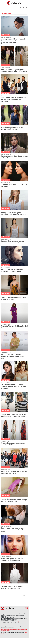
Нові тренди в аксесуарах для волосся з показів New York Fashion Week (14, 530)
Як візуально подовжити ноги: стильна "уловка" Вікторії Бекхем (14, 70)
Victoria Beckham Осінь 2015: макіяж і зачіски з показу (12, 559)
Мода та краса (5, 35)
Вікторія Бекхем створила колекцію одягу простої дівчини (13, 214)
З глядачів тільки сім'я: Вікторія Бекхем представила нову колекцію (13, 99)
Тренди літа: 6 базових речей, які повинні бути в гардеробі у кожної (14, 416)
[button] (24, 7)
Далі (25, 596)
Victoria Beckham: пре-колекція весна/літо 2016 (13, 444)
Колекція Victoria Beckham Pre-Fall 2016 (14, 327)
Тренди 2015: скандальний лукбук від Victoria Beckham (14, 501)
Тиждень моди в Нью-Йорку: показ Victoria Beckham (14, 157)
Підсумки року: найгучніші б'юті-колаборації (14, 185)
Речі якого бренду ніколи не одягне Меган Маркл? (12, 129)
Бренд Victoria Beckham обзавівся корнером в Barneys (14, 472)
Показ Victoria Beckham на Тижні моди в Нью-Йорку (14, 299)
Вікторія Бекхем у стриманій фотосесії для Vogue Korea (12, 270)
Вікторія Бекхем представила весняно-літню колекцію (12, 242)
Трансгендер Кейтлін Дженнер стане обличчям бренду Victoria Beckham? (13, 386)
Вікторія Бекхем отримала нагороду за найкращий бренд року (13, 356)
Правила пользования (5, 629)
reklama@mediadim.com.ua (23, 622)
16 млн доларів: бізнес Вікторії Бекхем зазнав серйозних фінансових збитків (13, 41)
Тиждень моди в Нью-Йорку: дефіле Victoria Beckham (12, 587)
